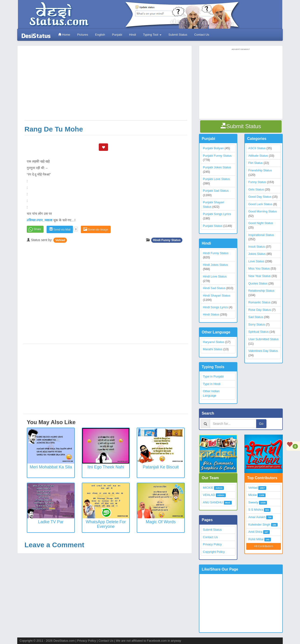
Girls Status (256, 189)
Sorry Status (257, 324)
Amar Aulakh (257, 517)
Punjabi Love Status (216, 179)
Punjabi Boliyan (213, 148)
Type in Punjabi (213, 376)
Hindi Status (211, 314)
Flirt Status (256, 163)
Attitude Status (258, 156)
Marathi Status (213, 349)
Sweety (253, 502)
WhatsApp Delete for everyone (106, 524)
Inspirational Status (261, 235)
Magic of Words (161, 522)
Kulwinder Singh (259, 525)
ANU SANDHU (213, 502)
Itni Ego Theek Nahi (106, 467)
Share (37, 229)
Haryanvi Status (214, 342)
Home (64, 35)
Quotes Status (258, 283)
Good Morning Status (263, 211)
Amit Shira (255, 532)
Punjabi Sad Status (216, 191)
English (100, 35)
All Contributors (263, 546)
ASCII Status (257, 148)
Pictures (83, 35)
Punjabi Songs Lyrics (217, 214)
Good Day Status (260, 197)
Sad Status (256, 317)
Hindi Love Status (215, 276)
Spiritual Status (258, 332)
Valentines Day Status (263, 351)
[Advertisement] (106, 85)
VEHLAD (209, 495)
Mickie (253, 495)
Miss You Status (259, 268)
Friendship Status (260, 170)
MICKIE (208, 488)
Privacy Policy (212, 544)
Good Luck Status (260, 204)
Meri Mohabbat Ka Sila (51, 467)
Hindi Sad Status (214, 288)
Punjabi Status (213, 226)
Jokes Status (257, 254)
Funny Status (257, 182)
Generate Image (96, 229)
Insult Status (257, 247)
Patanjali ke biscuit (161, 467)
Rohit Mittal (256, 539)
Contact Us (202, 35)
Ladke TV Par (51, 522)
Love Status (256, 261)
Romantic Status (259, 302)
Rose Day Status (260, 310)
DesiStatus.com (64, 641)
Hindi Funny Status (167, 240)
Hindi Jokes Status (215, 265)
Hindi (133, 35)
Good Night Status (261, 223)
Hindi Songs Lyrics (215, 307)
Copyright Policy (214, 552)
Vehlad (60, 240)
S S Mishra (256, 510)
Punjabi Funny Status (217, 156)
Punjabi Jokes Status (217, 167)
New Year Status (259, 276)
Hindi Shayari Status (217, 296)
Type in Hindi (212, 384)
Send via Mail (60, 229)
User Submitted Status (263, 339)
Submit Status (178, 35)
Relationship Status (261, 291)
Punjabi (117, 35)
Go (261, 424)
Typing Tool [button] (152, 35)
